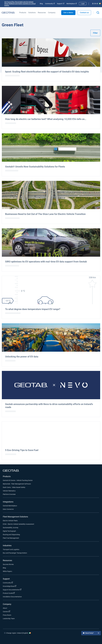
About (5, 608)
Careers (7, 611)
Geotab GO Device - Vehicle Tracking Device (18, 480)
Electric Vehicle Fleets (10, 521)
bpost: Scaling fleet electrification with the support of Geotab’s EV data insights (47, 72)
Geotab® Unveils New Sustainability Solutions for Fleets (35, 167)
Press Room (7, 615)
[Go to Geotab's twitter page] (82, 639)
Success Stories (8, 564)
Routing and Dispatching (11, 535)
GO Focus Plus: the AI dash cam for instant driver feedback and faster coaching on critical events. (20, 4)
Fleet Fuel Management (11, 538)
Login (83, 4)
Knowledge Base (10, 586)
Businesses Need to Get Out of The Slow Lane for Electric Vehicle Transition (45, 214)
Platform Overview (9, 494)
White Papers (7, 571)
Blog (41, 4)
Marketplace (72, 4)
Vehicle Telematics (9, 491)
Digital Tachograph (9, 531)
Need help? (91, 633)
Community (50, 4)
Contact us (84, 13)
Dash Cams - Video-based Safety (14, 487)
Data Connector (8, 509)
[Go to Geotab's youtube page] (95, 639)
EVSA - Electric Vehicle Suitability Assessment (18, 524)
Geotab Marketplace (10, 506)
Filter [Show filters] (95, 33)
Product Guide (9, 593)
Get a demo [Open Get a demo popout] (68, 13)
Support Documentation (12, 590)
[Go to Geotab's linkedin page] (88, 639)
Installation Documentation (12, 597)
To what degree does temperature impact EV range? (33, 309)
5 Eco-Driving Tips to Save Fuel (22, 450)
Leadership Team (9, 619)
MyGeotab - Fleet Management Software (17, 484)
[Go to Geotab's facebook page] (75, 639)
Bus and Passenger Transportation (15, 553)
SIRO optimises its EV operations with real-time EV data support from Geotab (46, 262)
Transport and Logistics (11, 549)
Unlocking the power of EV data (22, 357)
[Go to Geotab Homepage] (8, 13)
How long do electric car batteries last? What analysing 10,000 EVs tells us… (46, 119)
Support (61, 4)
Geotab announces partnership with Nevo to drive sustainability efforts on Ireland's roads (49, 406)
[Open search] (98, 13)
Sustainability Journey (11, 528)
